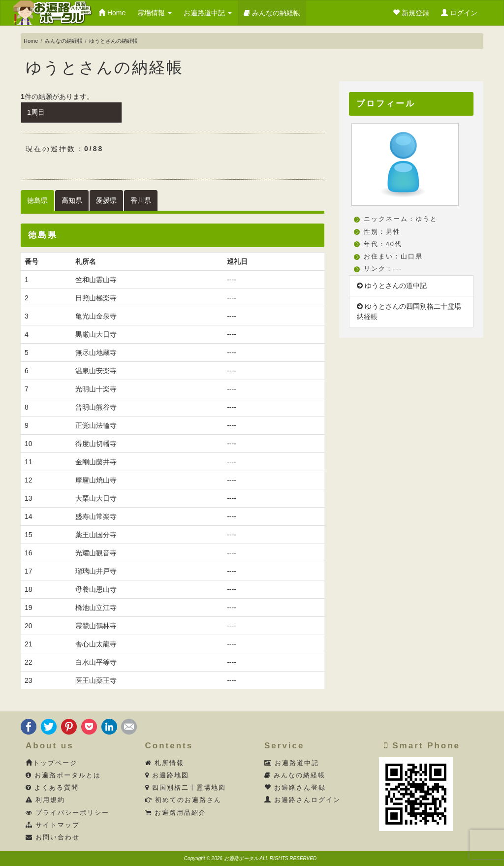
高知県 (72, 200)
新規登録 (411, 13)
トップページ (51, 763)
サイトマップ (53, 825)
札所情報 (165, 763)
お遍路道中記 (208, 13)
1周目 (36, 112)
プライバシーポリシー (68, 813)
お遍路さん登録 (295, 788)
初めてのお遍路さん (184, 800)
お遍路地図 (167, 775)
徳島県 (37, 200)
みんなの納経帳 (272, 13)
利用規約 (46, 800)
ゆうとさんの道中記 (392, 286)
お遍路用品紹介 (176, 813)
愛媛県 (106, 200)
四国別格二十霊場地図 (186, 788)
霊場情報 (155, 13)
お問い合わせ (53, 837)
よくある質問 (52, 788)
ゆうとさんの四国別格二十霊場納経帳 (409, 311)
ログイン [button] (459, 13)
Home (112, 13)
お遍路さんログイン (303, 800)
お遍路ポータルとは (63, 775)
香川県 (141, 200)
